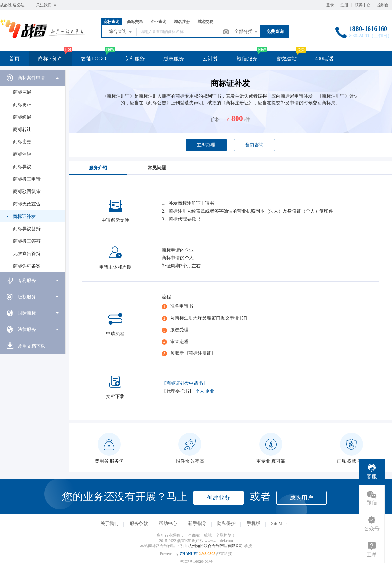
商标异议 (22, 167)
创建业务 (219, 498)
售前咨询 (254, 145)
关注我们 (47, 5)
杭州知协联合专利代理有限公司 (216, 546)
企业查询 (158, 22)
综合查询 (121, 32)
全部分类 (246, 32)
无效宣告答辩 (27, 254)
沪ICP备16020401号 (196, 562)
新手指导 (197, 523)
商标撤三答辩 (27, 241)
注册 (344, 5)
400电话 (324, 59)
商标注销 (22, 154)
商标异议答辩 (27, 229)
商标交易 (135, 22)
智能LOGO (93, 59)
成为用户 (302, 498)
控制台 (383, 5)
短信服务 (247, 59)
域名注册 (182, 22)
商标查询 (111, 22)
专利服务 (135, 59)
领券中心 (363, 5)
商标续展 (22, 117)
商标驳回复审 (27, 192)
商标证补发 (24, 216)
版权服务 (174, 59)
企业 (210, 391)
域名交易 (205, 22)
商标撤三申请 (27, 179)
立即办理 (206, 145)
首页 (14, 59)
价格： (218, 119)
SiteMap (279, 523)
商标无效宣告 (27, 204)
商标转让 (22, 130)
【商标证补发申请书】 (185, 383)
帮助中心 (168, 523)
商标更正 (22, 105)
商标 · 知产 (50, 59)
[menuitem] (33, 171)
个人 (200, 391)
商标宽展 (22, 92)
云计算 (210, 59)
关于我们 (109, 523)
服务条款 (139, 523)
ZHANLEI (189, 554)
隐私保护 (226, 523)
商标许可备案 (27, 266)
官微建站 (286, 59)
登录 (330, 5)
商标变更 (22, 142)
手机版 (253, 523)
